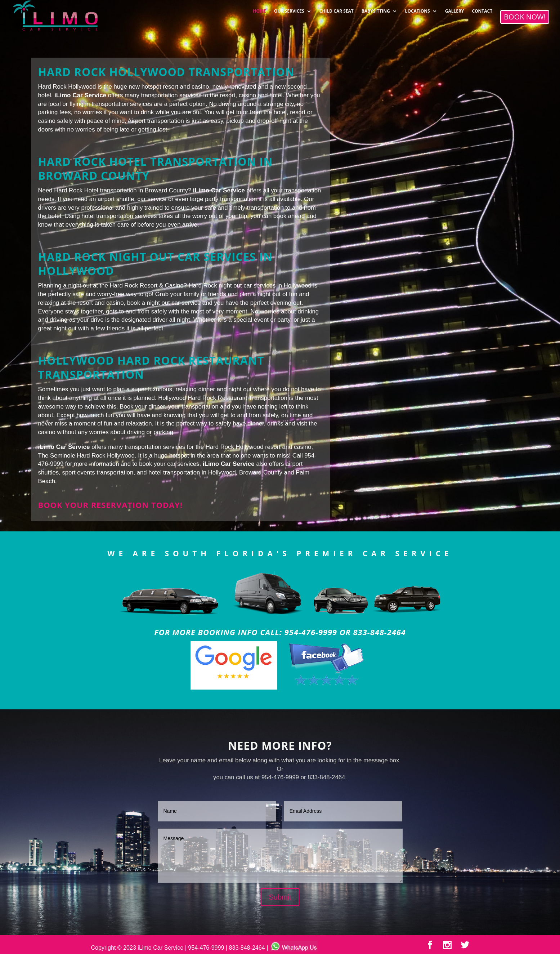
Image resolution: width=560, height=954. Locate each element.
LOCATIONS (418, 9)
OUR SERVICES (289, 9)
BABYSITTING (376, 9)
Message (280, 856)
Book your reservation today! (110, 505)
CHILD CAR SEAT (337, 9)
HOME (259, 9)
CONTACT (482, 9)
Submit (280, 897)
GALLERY (455, 9)
